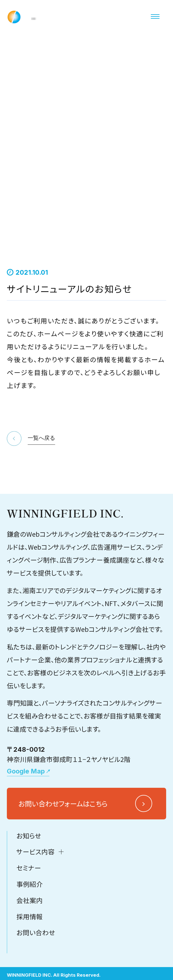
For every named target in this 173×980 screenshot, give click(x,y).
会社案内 (30, 937)
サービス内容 (36, 888)
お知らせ (29, 872)
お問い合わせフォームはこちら (63, 840)
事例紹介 (30, 921)
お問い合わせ (36, 969)
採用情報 (30, 953)
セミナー (29, 904)
